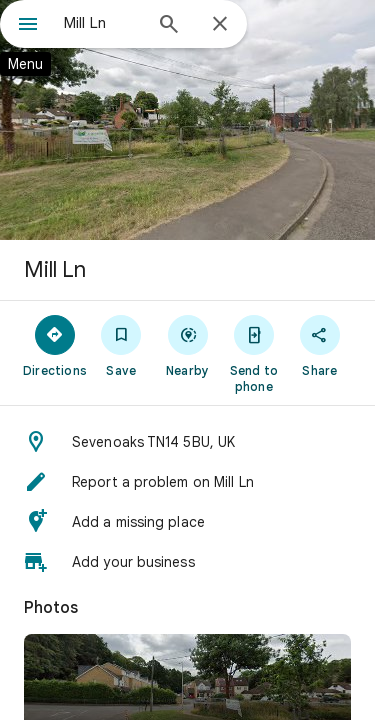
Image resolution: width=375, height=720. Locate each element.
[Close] (220, 25)
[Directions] (55, 345)
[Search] (169, 26)
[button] (187, 442)
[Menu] (28, 26)
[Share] (320, 345)
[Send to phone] (254, 353)
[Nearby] (187, 345)
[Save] (121, 345)
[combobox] (102, 23)
